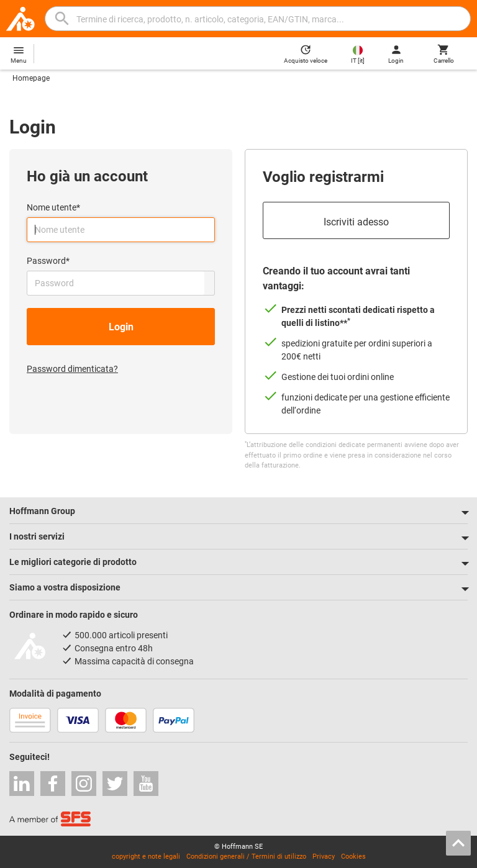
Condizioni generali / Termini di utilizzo (246, 857)
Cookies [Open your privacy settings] (353, 857)
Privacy (324, 857)
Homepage (31, 78)
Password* (48, 261)
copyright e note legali (146, 857)
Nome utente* (53, 207)
